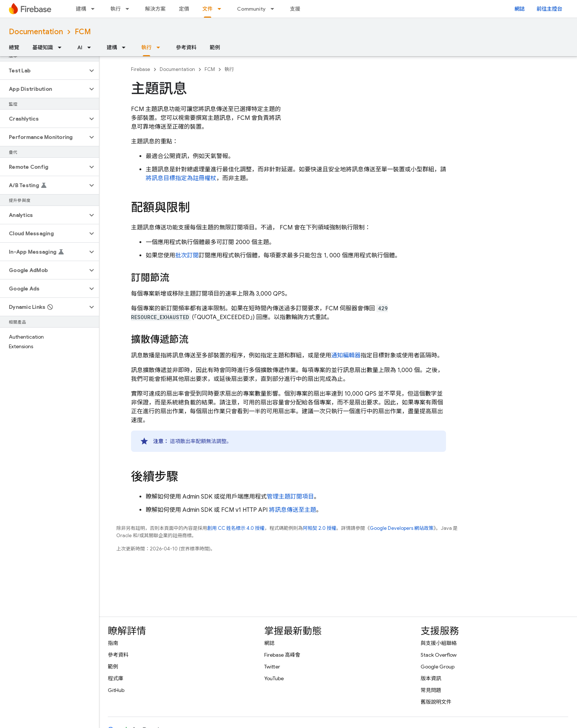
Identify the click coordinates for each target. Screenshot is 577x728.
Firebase (141, 69)
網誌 (520, 9)
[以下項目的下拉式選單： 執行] (130, 9)
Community (251, 9)
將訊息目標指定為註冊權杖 (181, 178)
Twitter (272, 667)
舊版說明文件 (436, 702)
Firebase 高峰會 (282, 655)
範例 (215, 47)
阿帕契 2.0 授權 (320, 528)
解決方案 (155, 9)
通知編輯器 (346, 356)
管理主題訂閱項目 (290, 497)
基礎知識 (43, 47)
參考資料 (186, 47)
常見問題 (431, 690)
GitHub (116, 690)
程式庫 (116, 678)
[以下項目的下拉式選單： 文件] (222, 9)
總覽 (14, 47)
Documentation (36, 32)
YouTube (274, 678)
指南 (113, 643)
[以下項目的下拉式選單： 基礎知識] (62, 47)
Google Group (438, 667)
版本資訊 (431, 678)
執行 (116, 9)
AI (80, 47)
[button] (44, 71)
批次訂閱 (187, 256)
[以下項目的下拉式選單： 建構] (95, 9)
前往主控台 (549, 9)
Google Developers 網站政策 (402, 528)
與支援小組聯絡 (439, 643)
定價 (184, 9)
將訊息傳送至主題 (293, 510)
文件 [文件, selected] (208, 9)
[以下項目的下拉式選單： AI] (91, 47)
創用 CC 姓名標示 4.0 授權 (236, 528)
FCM (83, 32)
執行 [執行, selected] (146, 47)
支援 (295, 9)
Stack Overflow (439, 655)
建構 (81, 9)
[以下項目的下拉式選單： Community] (275, 9)
